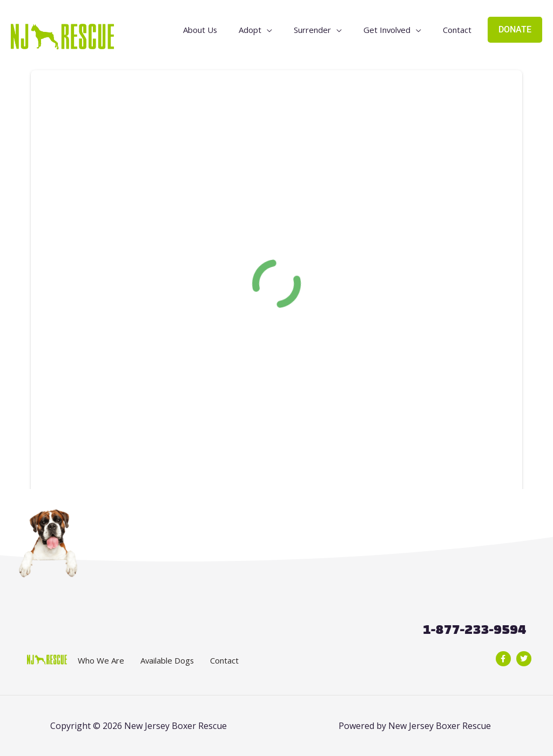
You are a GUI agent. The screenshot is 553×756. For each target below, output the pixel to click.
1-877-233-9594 (474, 629)
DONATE (515, 33)
